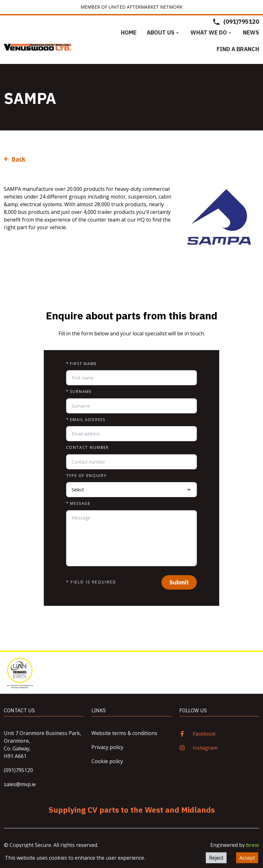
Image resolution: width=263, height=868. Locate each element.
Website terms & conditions (124, 733)
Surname (79, 392)
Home (129, 32)
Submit (179, 582)
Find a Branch (238, 49)
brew (253, 845)
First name (81, 364)
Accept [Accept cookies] (247, 858)
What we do (212, 32)
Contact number (88, 448)
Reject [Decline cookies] (216, 858)
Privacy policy (107, 747)
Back (15, 159)
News (251, 32)
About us (163, 32)
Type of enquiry (86, 476)
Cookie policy (107, 761)
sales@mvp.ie (20, 784)
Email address (86, 420)
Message (78, 504)
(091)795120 (18, 770)
